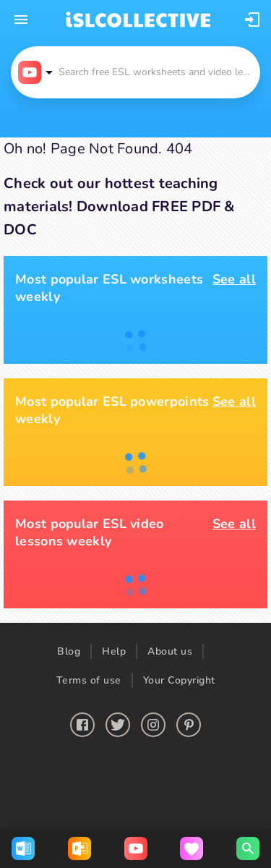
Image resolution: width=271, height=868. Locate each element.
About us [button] (170, 651)
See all (234, 279)
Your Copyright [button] (179, 680)
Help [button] (114, 651)
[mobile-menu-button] (21, 20)
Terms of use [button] (89, 680)
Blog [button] (69, 651)
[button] (252, 20)
